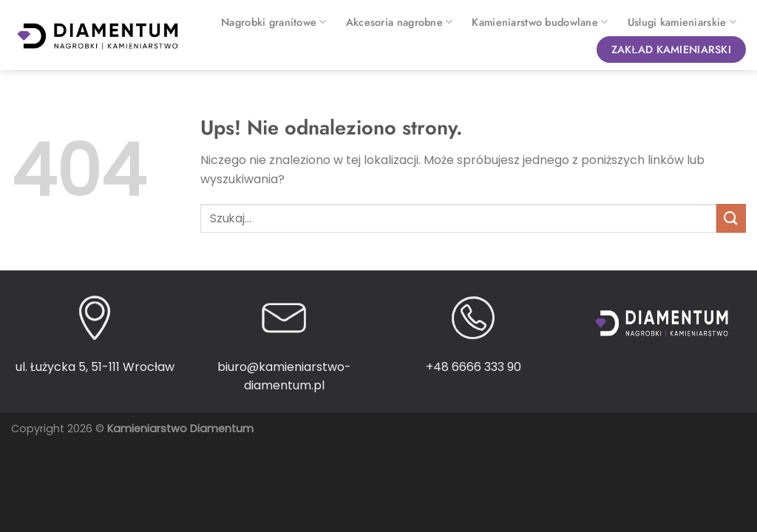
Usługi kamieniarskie (682, 22)
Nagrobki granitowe (274, 22)
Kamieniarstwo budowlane (540, 22)
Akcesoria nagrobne (400, 22)
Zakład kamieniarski (671, 50)
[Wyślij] (731, 218)
